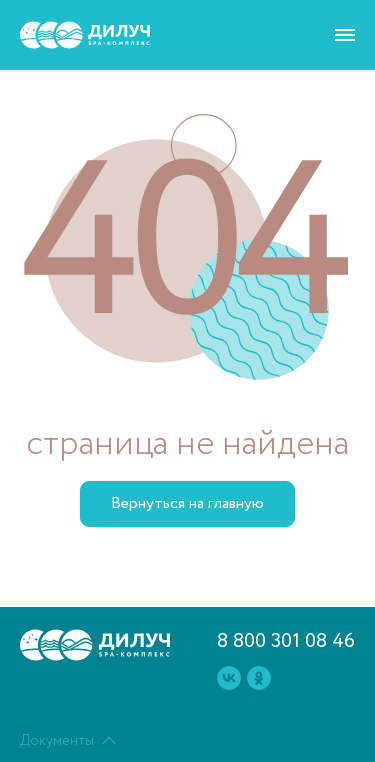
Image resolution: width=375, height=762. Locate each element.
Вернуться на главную (187, 503)
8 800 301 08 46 (286, 641)
